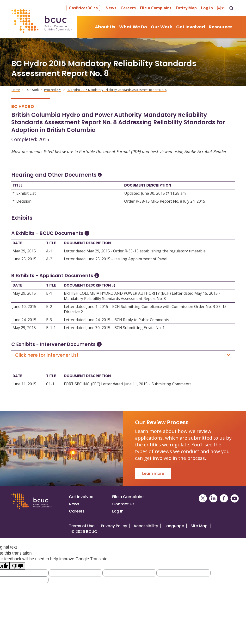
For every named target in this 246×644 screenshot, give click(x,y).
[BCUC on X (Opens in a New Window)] (203, 498)
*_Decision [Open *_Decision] (22, 201)
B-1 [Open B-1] (49, 293)
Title (17, 185)
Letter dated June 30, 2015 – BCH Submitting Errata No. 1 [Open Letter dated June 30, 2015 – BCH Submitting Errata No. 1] (114, 328)
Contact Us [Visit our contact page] (123, 504)
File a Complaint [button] (156, 8)
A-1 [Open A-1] (49, 251)
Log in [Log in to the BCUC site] (118, 511)
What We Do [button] (133, 27)
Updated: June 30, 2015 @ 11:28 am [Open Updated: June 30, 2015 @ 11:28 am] (155, 193)
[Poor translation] (18, 566)
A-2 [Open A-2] (49, 259)
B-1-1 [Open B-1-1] (51, 328)
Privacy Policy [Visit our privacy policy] (114, 526)
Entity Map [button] (186, 8)
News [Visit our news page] (74, 504)
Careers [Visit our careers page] (77, 511)
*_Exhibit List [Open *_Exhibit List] (24, 193)
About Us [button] (105, 27)
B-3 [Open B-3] (49, 320)
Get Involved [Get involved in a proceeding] (81, 497)
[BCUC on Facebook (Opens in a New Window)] (224, 498)
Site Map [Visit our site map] (199, 526)
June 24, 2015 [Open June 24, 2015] (24, 320)
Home (16, 90)
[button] (84, 8)
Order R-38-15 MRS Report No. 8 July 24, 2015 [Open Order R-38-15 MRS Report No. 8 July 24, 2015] (165, 201)
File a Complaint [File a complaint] (128, 497)
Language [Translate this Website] (174, 526)
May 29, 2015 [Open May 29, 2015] (24, 251)
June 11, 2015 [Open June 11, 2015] (24, 384)
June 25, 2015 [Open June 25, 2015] (24, 259)
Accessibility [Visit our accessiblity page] (146, 526)
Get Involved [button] (191, 27)
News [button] (111, 8)
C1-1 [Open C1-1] (50, 384)
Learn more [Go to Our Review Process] (153, 473)
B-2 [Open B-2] (49, 306)
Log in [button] (207, 8)
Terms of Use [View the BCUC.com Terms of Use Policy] (82, 526)
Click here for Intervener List (123, 355)
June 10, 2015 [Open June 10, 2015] (24, 306)
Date (17, 243)
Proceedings (53, 90)
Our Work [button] (162, 27)
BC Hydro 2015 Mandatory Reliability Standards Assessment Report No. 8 (117, 90)
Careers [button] (128, 8)
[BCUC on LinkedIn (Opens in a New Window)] (213, 498)
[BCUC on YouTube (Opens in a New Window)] (235, 498)
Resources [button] (221, 27)
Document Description (148, 185)
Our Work (32, 90)
